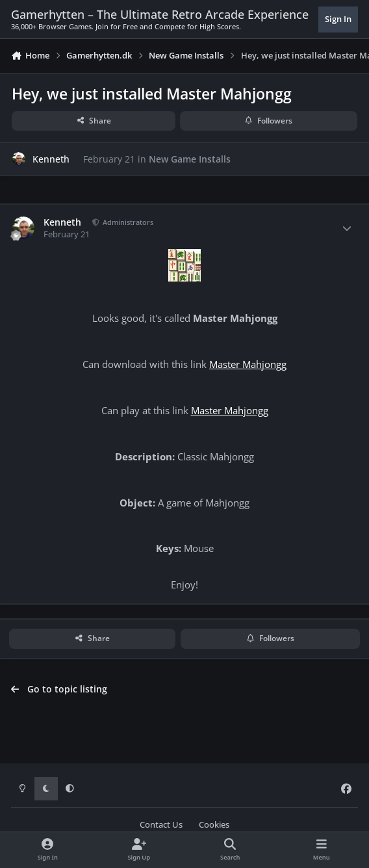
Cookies (214, 825)
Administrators (127, 222)
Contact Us (161, 825)
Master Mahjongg (248, 364)
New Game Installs (190, 158)
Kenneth (51, 158)
